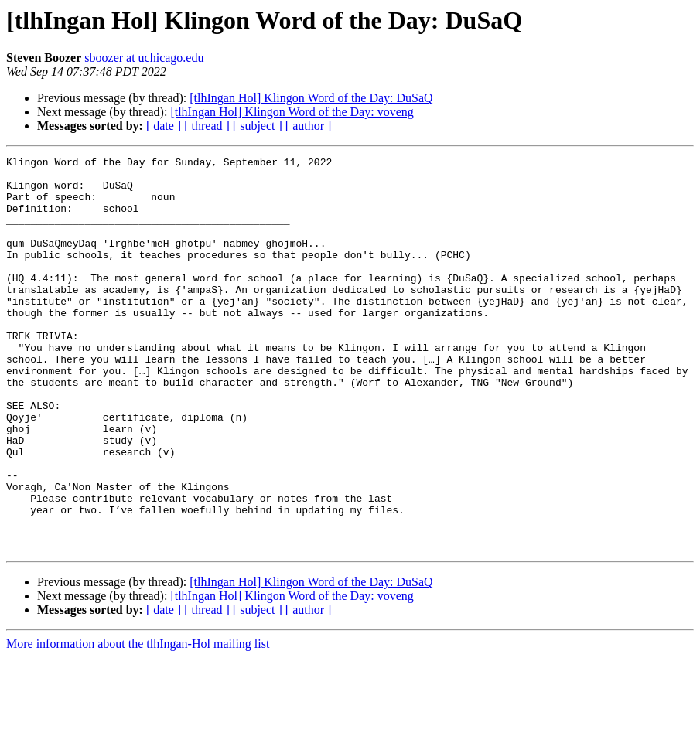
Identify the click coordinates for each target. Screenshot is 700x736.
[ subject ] (258, 126)
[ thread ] (207, 126)
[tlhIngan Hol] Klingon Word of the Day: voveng (292, 112)
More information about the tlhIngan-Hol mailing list (138, 722)
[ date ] (164, 126)
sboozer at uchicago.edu (144, 58)
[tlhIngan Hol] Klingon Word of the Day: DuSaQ (311, 98)
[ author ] (309, 126)
